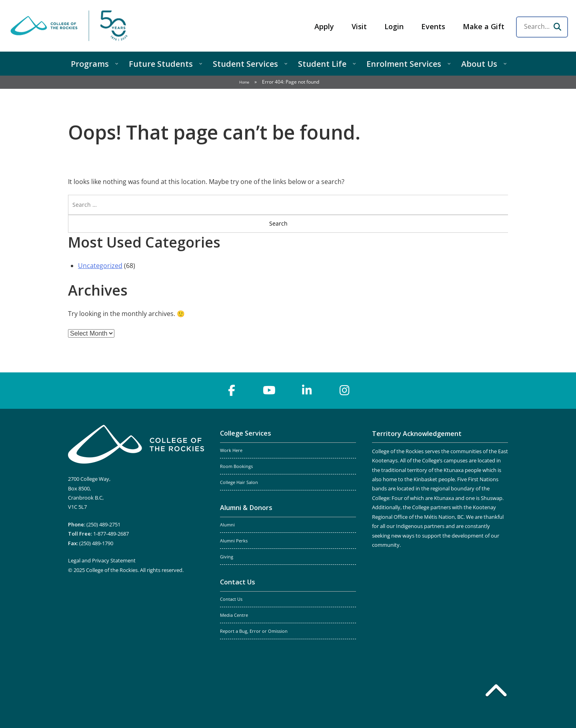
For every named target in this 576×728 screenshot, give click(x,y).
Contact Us (238, 582)
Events (433, 26)
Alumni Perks (234, 541)
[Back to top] (496, 692)
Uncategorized (100, 266)
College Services (246, 433)
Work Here (231, 450)
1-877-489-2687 (111, 534)
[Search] (557, 27)
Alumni (227, 525)
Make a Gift (484, 26)
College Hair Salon (239, 482)
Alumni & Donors (246, 508)
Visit (359, 26)
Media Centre (234, 615)
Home (244, 82)
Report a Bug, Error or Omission (254, 631)
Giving (227, 557)
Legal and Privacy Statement (102, 560)
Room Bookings (236, 466)
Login (394, 26)
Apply (324, 26)
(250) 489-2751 (103, 524)
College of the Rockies (70, 26)
